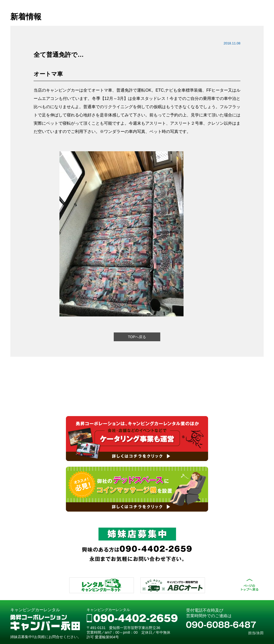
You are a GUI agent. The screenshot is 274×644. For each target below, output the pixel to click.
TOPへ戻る (137, 337)
